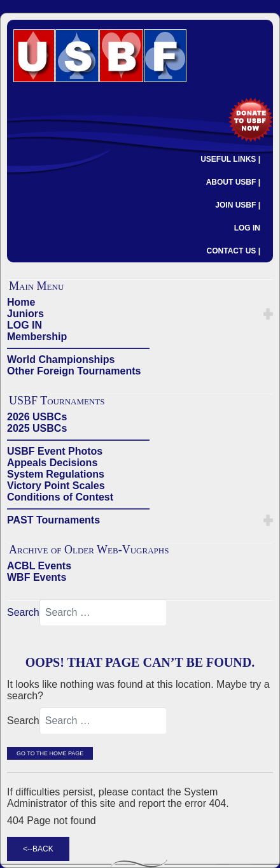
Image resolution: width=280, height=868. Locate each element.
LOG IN (247, 228)
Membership (37, 337)
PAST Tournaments (53, 520)
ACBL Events (39, 566)
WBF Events (37, 577)
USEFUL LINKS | (230, 159)
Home (21, 302)
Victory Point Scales (56, 486)
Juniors (25, 314)
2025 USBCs (37, 428)
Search (23, 612)
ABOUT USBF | (233, 182)
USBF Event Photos (55, 451)
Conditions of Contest (60, 497)
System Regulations (56, 474)
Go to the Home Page (50, 753)
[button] (268, 314)
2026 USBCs (37, 417)
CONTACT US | (234, 251)
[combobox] (103, 613)
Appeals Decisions (52, 463)
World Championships (61, 359)
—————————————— (78, 348)
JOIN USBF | (238, 205)
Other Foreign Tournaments (74, 371)
